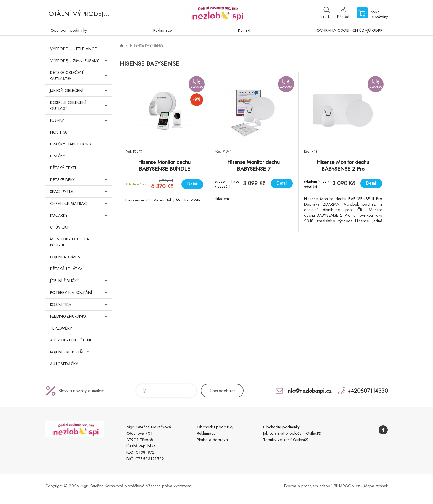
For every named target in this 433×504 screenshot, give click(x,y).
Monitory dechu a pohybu (81, 242)
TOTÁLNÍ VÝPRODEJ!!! (77, 14)
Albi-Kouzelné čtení (81, 340)
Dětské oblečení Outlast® (81, 76)
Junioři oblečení (81, 91)
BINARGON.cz (347, 486)
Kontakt (244, 30)
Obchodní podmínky (69, 30)
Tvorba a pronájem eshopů (308, 486)
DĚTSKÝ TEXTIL (81, 168)
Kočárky (81, 215)
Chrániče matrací (81, 203)
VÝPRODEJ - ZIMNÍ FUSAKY (81, 61)
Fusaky (81, 120)
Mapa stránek (376, 486)
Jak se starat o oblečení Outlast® (292, 433)
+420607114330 (368, 391)
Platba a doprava (212, 440)
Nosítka (81, 132)
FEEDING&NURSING (81, 316)
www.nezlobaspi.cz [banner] (216, 13)
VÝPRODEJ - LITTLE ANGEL (81, 49)
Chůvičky (81, 227)
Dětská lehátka (81, 269)
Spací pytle (81, 192)
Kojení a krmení (81, 257)
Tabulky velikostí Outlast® (286, 440)
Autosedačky (81, 364)
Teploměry (81, 328)
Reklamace (163, 30)
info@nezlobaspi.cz (309, 391)
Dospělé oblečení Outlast (81, 105)
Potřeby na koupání (81, 293)
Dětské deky (81, 180)
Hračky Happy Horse (81, 144)
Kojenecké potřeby (81, 352)
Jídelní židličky (81, 281)
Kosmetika (81, 304)
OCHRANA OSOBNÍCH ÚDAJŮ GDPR (349, 30)
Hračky (81, 156)
